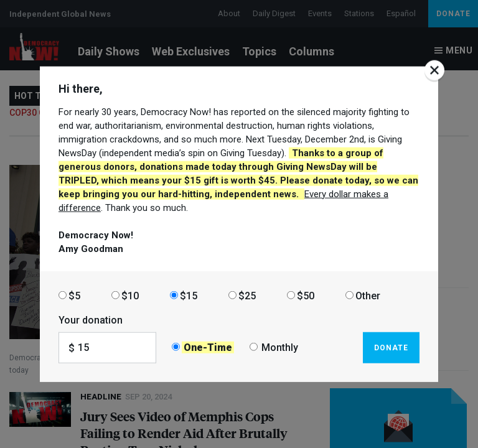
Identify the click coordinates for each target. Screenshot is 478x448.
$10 (130, 295)
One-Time (208, 348)
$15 (189, 295)
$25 (247, 295)
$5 (74, 295)
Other (368, 295)
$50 (306, 295)
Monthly (280, 348)
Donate (391, 347)
